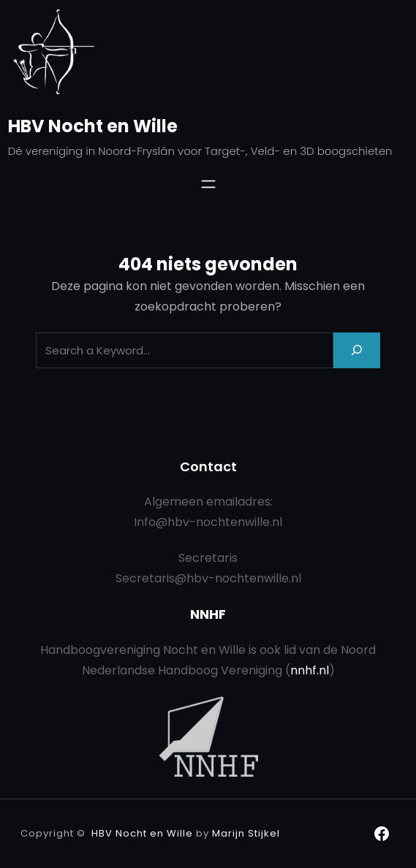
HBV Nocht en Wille (93, 126)
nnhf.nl (310, 670)
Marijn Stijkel (246, 833)
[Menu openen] (208, 184)
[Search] (357, 350)
